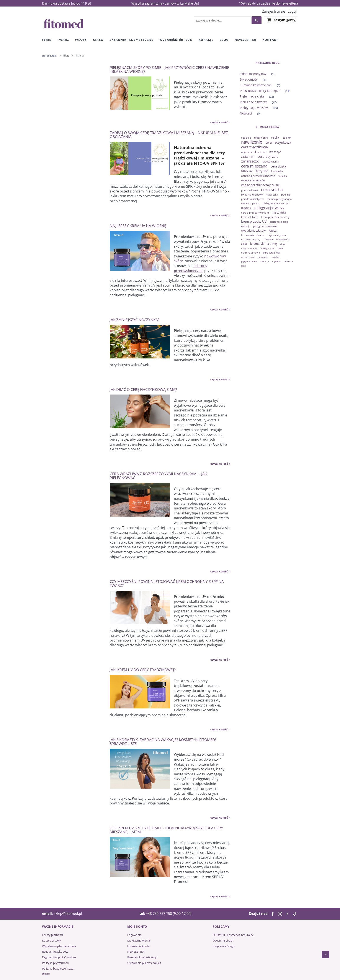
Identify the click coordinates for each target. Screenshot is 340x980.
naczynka (280, 212)
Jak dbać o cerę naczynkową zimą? (143, 389)
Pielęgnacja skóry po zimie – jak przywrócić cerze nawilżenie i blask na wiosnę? (169, 69)
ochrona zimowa (250, 253)
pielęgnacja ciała (279, 222)
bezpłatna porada (250, 203)
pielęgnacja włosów (265, 226)
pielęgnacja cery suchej (276, 203)
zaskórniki (248, 157)
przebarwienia (271, 162)
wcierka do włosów (253, 180)
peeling (286, 195)
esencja (265, 261)
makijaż (276, 257)
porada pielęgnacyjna (280, 199)
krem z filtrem (250, 217)
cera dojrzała (268, 156)
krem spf (275, 152)
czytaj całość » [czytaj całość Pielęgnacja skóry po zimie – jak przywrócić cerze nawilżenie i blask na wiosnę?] (220, 122)
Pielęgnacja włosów (254, 108)
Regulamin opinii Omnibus (59, 957)
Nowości (246, 113)
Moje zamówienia (139, 940)
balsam (287, 138)
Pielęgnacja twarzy (253, 102)
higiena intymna (277, 235)
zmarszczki (250, 161)
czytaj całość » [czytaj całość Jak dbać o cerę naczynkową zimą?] (220, 464)
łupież (273, 230)
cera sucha (272, 190)
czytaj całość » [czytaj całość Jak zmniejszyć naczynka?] (220, 379)
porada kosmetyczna (253, 199)
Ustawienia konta (138, 946)
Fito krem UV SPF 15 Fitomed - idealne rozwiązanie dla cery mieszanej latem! (166, 830)
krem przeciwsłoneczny (275, 217)
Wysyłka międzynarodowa (59, 946)
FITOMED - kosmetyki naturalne (233, 935)
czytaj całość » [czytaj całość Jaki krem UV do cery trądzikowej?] (220, 729)
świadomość (249, 79)
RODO (46, 974)
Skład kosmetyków (253, 74)
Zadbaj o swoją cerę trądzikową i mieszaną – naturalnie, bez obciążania (169, 134)
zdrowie (268, 239)
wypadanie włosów (253, 230)
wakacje (246, 226)
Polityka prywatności (56, 963)
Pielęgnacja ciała (252, 96)
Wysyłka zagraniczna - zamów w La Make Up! (165, 3)
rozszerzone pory (251, 239)
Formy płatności (52, 935)
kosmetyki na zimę (264, 244)
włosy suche (267, 248)
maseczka (272, 195)
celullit (275, 138)
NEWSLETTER (136, 952)
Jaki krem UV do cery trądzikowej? (143, 669)
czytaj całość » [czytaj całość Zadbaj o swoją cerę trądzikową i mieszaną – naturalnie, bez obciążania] (220, 215)
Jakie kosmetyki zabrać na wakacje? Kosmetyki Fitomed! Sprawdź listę (163, 741)
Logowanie (134, 935)
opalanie (246, 138)
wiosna (289, 261)
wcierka (283, 176)
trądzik (246, 208)
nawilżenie (252, 142)
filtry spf (262, 171)
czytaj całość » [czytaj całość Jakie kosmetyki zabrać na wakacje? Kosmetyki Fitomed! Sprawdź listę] (220, 817)
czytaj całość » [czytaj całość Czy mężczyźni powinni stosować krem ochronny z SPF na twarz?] (220, 660)
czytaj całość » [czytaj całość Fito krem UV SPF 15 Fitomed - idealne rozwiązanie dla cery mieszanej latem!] (220, 896)
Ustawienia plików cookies (144, 963)
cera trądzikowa (254, 147)
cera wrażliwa (271, 253)
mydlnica (277, 261)
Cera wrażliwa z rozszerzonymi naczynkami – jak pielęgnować (158, 475)
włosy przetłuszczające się (260, 185)
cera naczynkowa (278, 142)
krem (244, 266)
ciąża (283, 244)
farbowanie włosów (253, 235)
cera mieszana (254, 166)
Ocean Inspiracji (223, 940)
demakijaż (263, 257)
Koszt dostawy (51, 940)
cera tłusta (278, 166)
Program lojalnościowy (142, 957)
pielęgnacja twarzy (269, 208)
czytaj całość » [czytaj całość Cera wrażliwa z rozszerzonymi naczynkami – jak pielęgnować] (220, 571)
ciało (244, 244)
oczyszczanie (248, 257)
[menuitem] (47, 40)
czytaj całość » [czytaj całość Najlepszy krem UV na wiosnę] (220, 309)
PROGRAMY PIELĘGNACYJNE (260, 91)
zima (280, 248)
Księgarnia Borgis (224, 946)
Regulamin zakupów (55, 952)
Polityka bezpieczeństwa (58, 968)
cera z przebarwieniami (255, 213)
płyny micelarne (249, 261)
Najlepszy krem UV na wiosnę (138, 225)
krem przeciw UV (254, 221)
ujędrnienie (261, 138)
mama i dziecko (249, 248)
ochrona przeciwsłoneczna (258, 176)
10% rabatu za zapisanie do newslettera (268, 3)
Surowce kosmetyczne (256, 85)
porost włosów (249, 190)
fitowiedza (277, 171)
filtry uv (247, 171)
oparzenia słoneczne (254, 152)
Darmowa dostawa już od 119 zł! (67, 3)
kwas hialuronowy (252, 195)
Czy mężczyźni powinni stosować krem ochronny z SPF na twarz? (167, 583)
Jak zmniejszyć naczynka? (135, 319)
